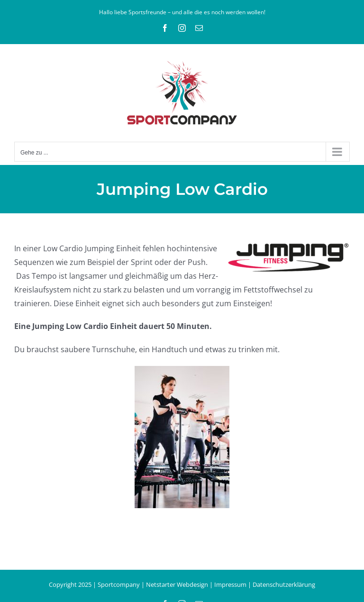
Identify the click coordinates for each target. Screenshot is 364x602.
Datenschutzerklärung (284, 584)
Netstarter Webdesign (177, 584)
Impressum (230, 584)
